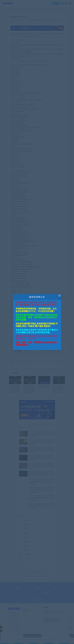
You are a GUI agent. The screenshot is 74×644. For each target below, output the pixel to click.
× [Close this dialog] (60, 296)
